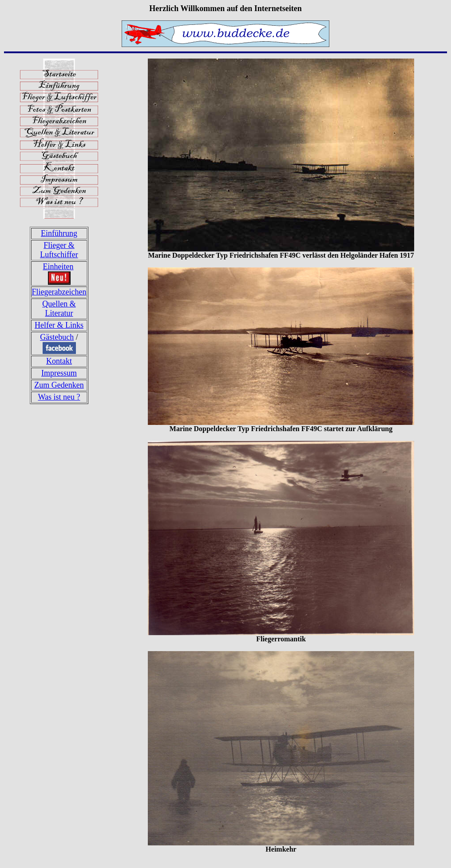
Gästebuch (57, 337)
